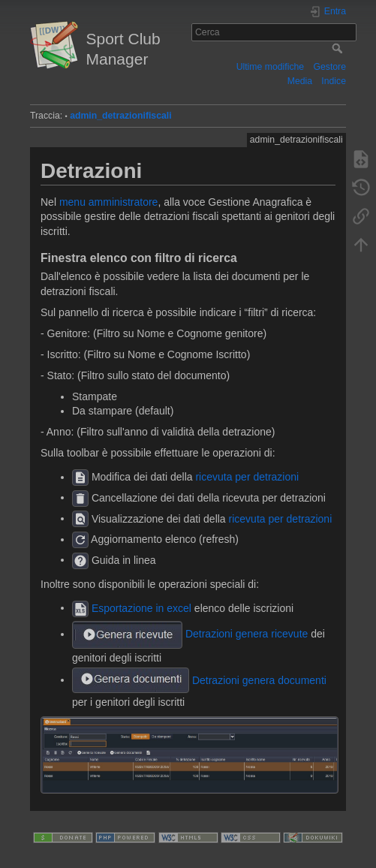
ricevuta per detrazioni (247, 477)
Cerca (339, 48)
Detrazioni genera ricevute (247, 634)
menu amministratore (109, 202)
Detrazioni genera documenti (259, 680)
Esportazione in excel (141, 607)
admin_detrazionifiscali (120, 116)
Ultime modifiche (271, 67)
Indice (334, 81)
